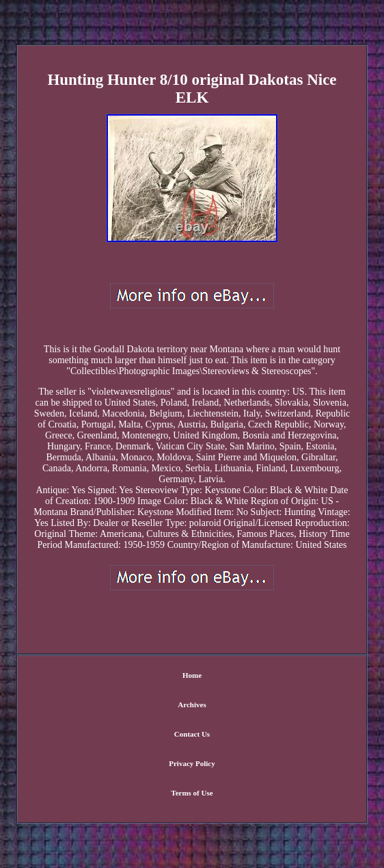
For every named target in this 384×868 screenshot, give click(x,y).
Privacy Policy (192, 763)
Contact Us (192, 734)
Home (192, 675)
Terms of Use (192, 793)
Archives (192, 705)
